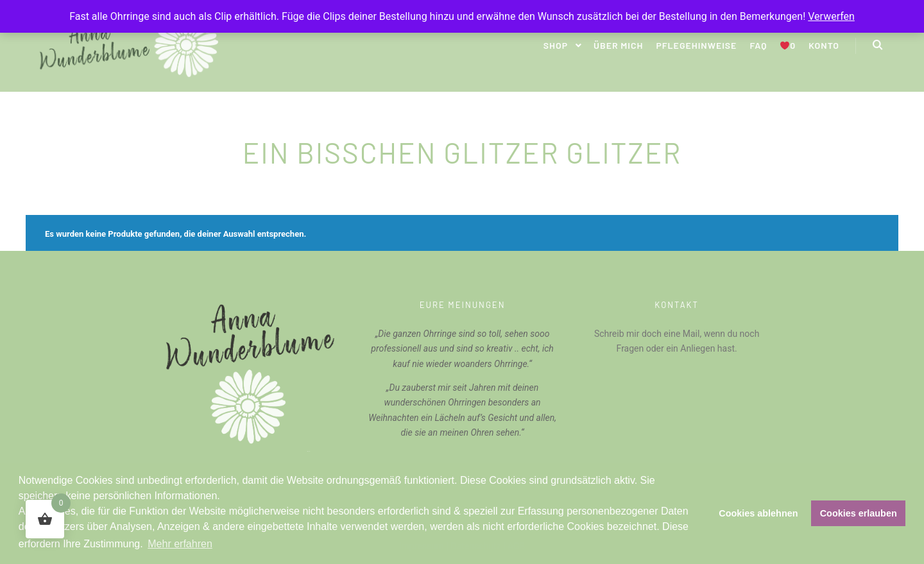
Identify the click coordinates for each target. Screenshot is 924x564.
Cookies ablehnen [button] (758, 513)
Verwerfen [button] (831, 16)
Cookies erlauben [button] (859, 513)
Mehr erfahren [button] (180, 544)
